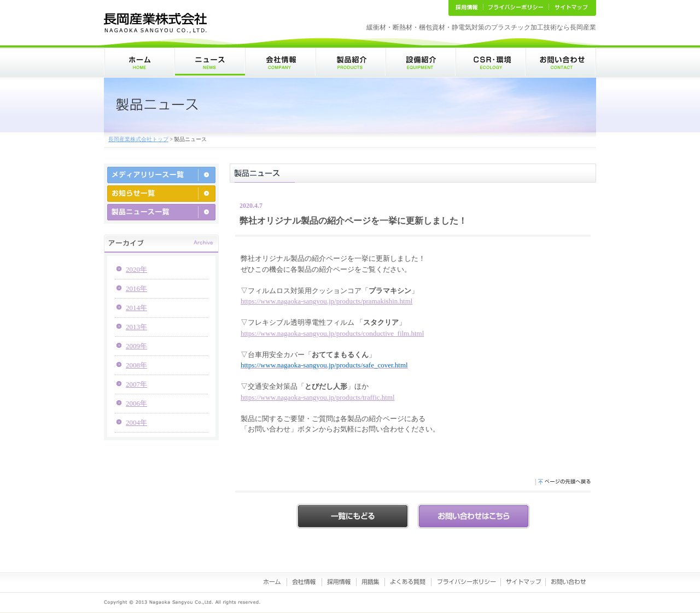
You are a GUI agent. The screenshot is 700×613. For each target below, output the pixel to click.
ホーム (139, 62)
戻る (353, 516)
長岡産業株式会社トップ (138, 139)
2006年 (136, 403)
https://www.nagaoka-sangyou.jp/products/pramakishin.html (326, 301)
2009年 (136, 346)
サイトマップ (523, 582)
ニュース (210, 62)
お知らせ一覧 (161, 194)
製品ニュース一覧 (161, 212)
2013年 (136, 327)
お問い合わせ (561, 62)
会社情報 (280, 62)
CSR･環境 (491, 62)
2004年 (136, 422)
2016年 (136, 288)
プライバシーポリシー (466, 582)
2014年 (136, 308)
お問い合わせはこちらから (474, 516)
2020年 (136, 269)
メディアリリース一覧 (161, 175)
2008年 (136, 365)
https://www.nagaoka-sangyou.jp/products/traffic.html (318, 397)
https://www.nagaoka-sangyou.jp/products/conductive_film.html (332, 333)
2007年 (136, 384)
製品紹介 (351, 62)
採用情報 (339, 582)
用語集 (371, 582)
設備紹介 (421, 62)
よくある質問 (408, 582)
